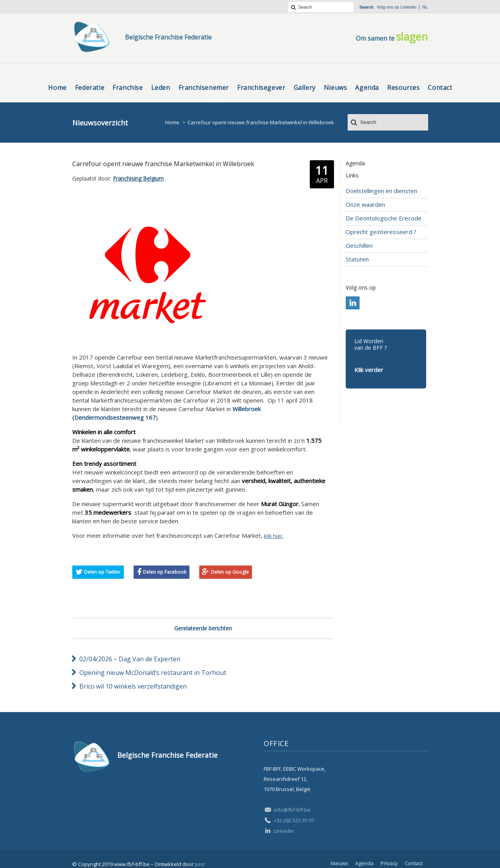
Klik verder (369, 370)
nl (425, 7)
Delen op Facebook (165, 572)
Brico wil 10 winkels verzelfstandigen (133, 686)
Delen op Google (230, 572)
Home (172, 122)
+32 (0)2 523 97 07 (294, 820)
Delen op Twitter (102, 572)
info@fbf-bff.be (292, 810)
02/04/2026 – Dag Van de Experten (130, 659)
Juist (200, 864)
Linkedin (408, 7)
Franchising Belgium (138, 178)
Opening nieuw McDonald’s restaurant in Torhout (153, 673)
